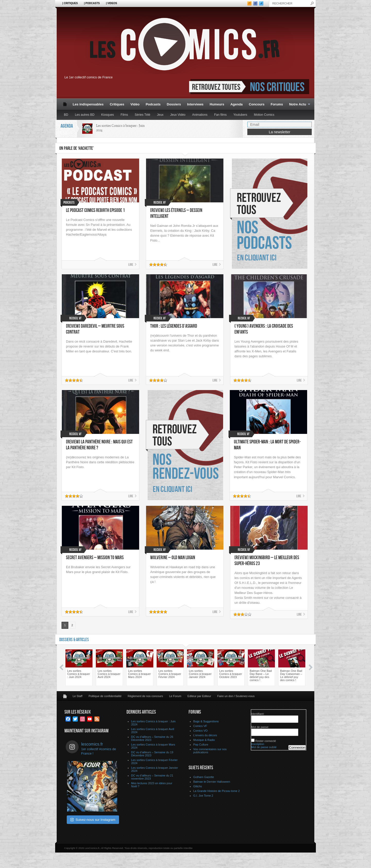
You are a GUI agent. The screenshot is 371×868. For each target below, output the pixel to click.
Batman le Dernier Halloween (212, 782)
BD (66, 115)
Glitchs (198, 786)
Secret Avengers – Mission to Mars (95, 558)
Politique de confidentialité (105, 696)
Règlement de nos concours (145, 696)
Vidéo (135, 104)
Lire (131, 265)
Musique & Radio (204, 740)
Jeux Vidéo (178, 115)
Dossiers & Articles (74, 640)
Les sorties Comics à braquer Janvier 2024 (200, 674)
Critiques (117, 104)
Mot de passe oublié (264, 747)
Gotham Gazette (204, 777)
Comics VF (200, 726)
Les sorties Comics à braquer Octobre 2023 (231, 674)
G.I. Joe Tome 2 (203, 796)
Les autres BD (85, 115)
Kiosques (108, 115)
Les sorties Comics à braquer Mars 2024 (139, 674)
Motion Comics (264, 115)
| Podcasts (92, 3)
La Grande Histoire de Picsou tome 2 (216, 791)
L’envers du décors (205, 735)
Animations (200, 115)
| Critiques (70, 3)
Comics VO (200, 731)
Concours (257, 104)
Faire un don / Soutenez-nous (236, 696)
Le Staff (78, 696)
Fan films (220, 115)
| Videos (111, 3)
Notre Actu (298, 105)
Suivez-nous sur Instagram (93, 820)
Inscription (258, 744)
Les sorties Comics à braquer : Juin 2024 (79, 674)
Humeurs (217, 104)
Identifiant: (258, 714)
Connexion (297, 747)
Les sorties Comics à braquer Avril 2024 (109, 674)
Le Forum (175, 696)
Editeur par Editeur (199, 696)
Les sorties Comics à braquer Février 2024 (170, 674)
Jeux (160, 115)
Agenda (237, 104)
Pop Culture (201, 745)
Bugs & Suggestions (206, 721)
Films (124, 115)
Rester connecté (266, 741)
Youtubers (240, 115)
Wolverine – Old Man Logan (173, 558)
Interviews (195, 104)
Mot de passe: (260, 727)
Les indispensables (88, 104)
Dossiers (174, 104)
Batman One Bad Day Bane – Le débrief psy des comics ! (261, 675)
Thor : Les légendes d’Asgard (174, 326)
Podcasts (153, 104)
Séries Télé (142, 115)
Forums (277, 104)
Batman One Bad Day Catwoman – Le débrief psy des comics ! (291, 675)
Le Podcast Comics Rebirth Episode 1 (95, 210)
